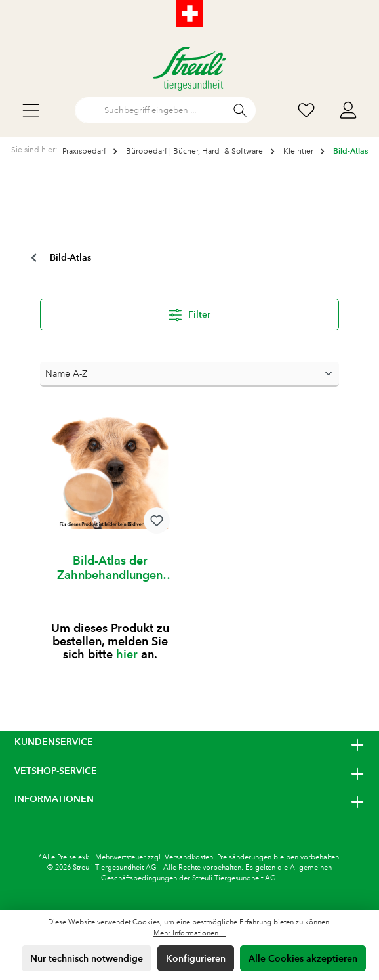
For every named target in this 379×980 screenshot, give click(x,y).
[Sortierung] (190, 374)
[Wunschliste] (306, 111)
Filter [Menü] (190, 312)
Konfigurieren (196, 958)
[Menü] (31, 111)
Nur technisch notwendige (87, 958)
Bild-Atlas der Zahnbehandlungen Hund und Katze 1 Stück (110, 568)
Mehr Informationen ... (190, 933)
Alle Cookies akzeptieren (303, 958)
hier (127, 654)
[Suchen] (240, 110)
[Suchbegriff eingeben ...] (150, 110)
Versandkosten (189, 857)
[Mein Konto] (348, 111)
